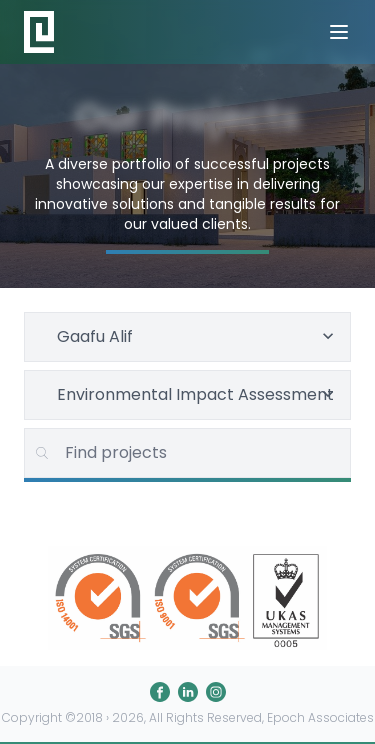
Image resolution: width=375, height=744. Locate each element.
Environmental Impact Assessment (198, 394)
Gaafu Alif (198, 336)
